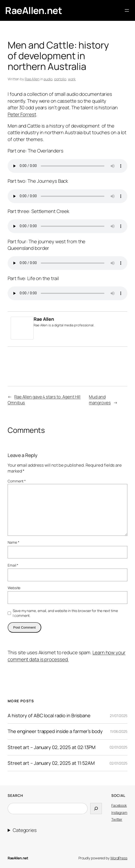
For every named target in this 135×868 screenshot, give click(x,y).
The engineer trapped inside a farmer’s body (55, 731)
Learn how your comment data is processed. (67, 656)
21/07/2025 (119, 716)
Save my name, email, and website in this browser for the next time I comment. (65, 613)
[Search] (96, 809)
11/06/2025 (119, 731)
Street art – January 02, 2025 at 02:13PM (52, 747)
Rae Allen (32, 79)
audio (48, 79)
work (72, 79)
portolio (60, 79)
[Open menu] (127, 10)
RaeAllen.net (33, 10)
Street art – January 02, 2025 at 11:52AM (51, 763)
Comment (17, 481)
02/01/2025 (118, 747)
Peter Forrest (22, 114)
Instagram (119, 812)
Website (14, 588)
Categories (25, 830)
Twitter (117, 819)
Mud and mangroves (100, 400)
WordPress (119, 858)
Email (13, 565)
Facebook (119, 805)
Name (13, 542)
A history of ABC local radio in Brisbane (49, 716)
